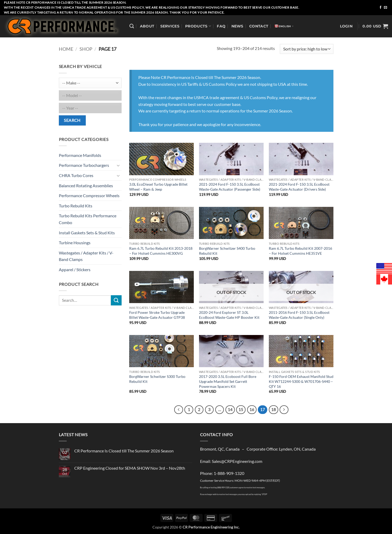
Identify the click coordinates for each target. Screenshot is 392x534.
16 (252, 410)
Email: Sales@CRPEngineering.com (231, 461)
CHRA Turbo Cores (76, 175)
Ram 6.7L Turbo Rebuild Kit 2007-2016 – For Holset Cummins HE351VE (300, 251)
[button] (346, 26)
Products (198, 26)
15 (241, 410)
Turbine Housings (75, 243)
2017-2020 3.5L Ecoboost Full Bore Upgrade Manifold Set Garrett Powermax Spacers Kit (228, 381)
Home (66, 49)
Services (170, 26)
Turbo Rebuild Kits (76, 206)
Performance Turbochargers (84, 165)
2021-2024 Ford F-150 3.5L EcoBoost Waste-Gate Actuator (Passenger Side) (230, 187)
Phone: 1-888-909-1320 (222, 473)
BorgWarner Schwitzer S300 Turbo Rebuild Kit (157, 379)
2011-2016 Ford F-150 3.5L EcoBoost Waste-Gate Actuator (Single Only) (299, 315)
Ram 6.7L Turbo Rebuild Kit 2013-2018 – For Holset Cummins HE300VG (161, 251)
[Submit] (116, 300)
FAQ (221, 26)
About (147, 26)
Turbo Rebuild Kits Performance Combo (88, 219)
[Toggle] (118, 165)
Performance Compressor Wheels (89, 195)
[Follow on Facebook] (380, 8)
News (237, 26)
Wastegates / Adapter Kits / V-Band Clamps (86, 256)
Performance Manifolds (80, 155)
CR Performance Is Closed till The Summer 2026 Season (124, 451)
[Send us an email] (385, 8)
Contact (259, 26)
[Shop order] (306, 49)
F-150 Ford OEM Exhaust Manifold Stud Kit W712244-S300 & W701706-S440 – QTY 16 (301, 381)
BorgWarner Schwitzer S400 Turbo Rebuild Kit (227, 251)
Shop (86, 49)
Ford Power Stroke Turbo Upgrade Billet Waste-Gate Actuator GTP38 (157, 315)
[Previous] (179, 410)
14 (230, 410)
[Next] (284, 410)
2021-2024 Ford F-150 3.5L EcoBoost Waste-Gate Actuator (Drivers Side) (299, 187)
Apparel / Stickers (75, 269)
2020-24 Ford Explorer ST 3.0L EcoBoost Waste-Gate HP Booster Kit (229, 315)
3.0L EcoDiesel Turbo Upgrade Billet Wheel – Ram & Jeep (158, 187)
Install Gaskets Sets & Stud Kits (87, 233)
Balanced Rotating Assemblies (86, 186)
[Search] (132, 26)
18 (274, 410)
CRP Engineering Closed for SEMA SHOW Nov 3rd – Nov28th (130, 468)
